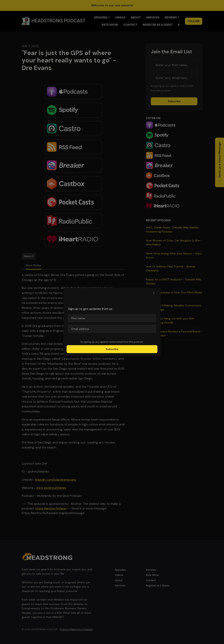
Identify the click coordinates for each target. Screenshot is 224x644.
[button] (154, 293)
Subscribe (112, 349)
